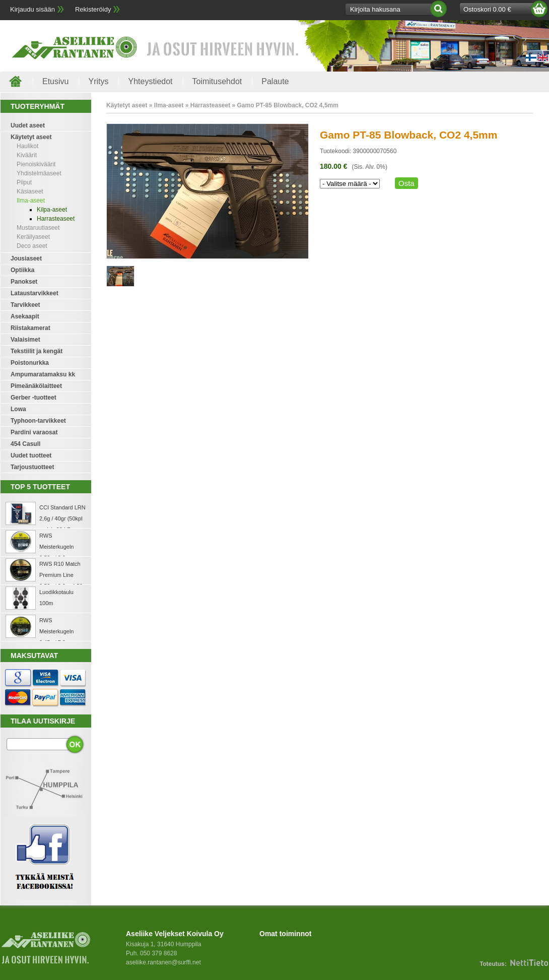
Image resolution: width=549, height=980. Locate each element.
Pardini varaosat (34, 432)
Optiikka (22, 270)
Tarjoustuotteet (32, 467)
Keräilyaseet (33, 237)
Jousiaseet (26, 258)
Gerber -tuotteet (33, 398)
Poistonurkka (30, 363)
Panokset (24, 282)
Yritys (98, 81)
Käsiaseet (30, 191)
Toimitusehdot (217, 81)
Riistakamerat (30, 328)
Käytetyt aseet (31, 137)
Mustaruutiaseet (38, 228)
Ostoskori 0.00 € (487, 9)
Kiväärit (27, 155)
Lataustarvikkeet (35, 293)
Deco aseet (32, 246)
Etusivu (55, 81)
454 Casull (25, 444)
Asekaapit (25, 316)
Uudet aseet (28, 125)
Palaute (275, 81)
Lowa (18, 409)
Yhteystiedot (150, 81)
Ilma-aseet (31, 201)
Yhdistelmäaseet (39, 173)
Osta (406, 183)
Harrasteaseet (56, 219)
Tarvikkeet (25, 305)
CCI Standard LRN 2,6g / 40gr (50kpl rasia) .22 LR (62, 518)
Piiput (24, 182)
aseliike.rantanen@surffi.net (163, 962)
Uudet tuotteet (31, 455)
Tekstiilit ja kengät (37, 351)
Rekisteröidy (93, 9)
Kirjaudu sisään (32, 9)
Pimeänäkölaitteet (36, 386)
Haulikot (27, 146)
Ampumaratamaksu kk (43, 374)
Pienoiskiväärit (36, 164)
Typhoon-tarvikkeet (38, 421)
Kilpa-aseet (52, 210)
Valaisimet (25, 340)
